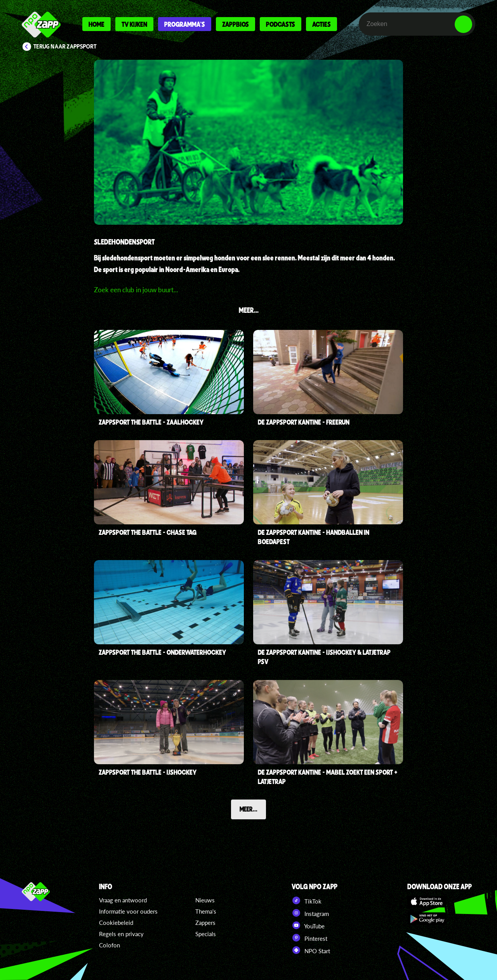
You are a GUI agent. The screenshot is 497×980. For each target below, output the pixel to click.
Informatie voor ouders (128, 911)
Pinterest (309, 938)
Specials (206, 934)
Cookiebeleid (116, 923)
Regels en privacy (121, 934)
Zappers (205, 923)
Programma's (185, 24)
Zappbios (235, 24)
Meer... (248, 809)
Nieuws (205, 900)
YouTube (308, 925)
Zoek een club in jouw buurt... (136, 290)
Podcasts (281, 24)
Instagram (310, 913)
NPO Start (311, 950)
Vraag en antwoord (123, 900)
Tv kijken (134, 24)
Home (96, 24)
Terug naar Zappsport (65, 47)
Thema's (206, 911)
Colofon (109, 945)
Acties (321, 24)
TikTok (307, 900)
